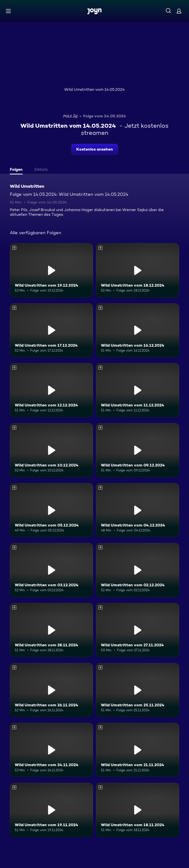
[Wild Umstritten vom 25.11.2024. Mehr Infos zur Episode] (138, 690)
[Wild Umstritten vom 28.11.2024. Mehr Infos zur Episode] (51, 630)
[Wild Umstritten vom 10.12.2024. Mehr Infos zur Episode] (51, 450)
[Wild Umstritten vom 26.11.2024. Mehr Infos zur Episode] (51, 690)
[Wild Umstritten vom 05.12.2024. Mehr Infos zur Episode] (51, 510)
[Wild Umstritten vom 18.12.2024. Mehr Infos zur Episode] (138, 270)
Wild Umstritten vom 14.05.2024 (94, 89)
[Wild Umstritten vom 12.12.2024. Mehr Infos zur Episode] (51, 390)
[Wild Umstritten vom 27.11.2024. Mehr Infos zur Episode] (138, 630)
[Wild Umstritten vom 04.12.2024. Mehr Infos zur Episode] (138, 510)
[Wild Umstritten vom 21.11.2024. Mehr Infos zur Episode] (138, 750)
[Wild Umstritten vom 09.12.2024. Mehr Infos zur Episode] (138, 450)
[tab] (17, 170)
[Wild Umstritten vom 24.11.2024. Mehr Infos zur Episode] (51, 750)
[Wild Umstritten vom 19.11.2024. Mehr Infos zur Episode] (51, 810)
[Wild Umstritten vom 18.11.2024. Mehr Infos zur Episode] (138, 810)
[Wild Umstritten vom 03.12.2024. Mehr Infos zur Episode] (51, 570)
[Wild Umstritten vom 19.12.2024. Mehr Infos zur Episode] (51, 270)
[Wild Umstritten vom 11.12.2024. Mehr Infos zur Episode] (138, 390)
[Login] (179, 11)
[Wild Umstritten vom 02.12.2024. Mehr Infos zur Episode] (138, 570)
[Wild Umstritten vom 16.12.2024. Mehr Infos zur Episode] (138, 330)
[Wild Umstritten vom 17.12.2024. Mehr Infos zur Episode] (51, 330)
